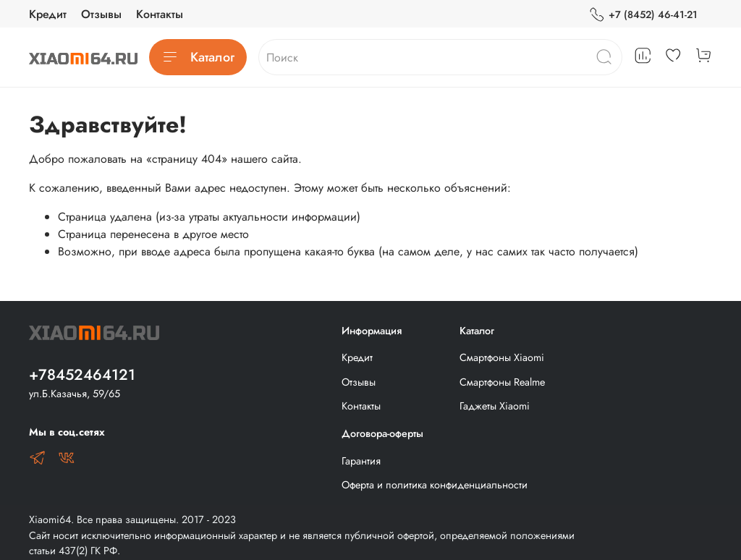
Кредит (48, 14)
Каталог (198, 57)
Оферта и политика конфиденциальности (435, 485)
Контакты (160, 14)
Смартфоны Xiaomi (502, 357)
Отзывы (101, 14)
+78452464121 (82, 375)
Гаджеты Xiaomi (495, 406)
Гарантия (361, 461)
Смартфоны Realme (502, 382)
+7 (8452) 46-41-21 (643, 15)
